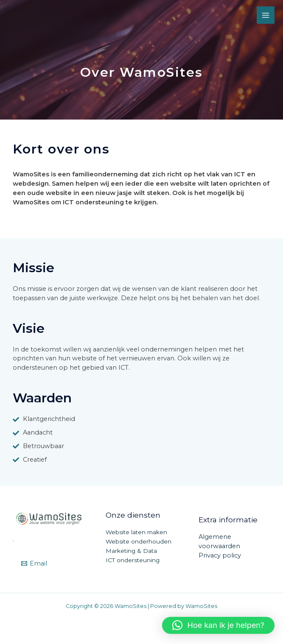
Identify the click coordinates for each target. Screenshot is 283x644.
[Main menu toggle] (266, 15)
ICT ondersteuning (133, 560)
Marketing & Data (131, 551)
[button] (218, 625)
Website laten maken (136, 532)
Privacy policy (220, 555)
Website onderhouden (139, 541)
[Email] (34, 564)
